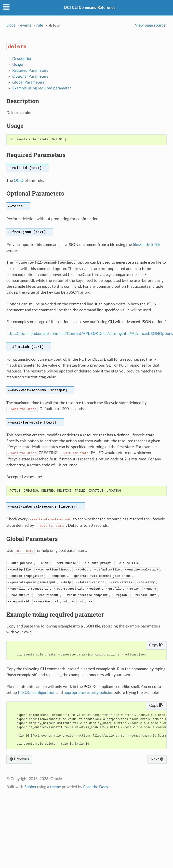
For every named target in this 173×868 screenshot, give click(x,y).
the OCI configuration (37, 693)
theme (55, 787)
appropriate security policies (88, 693)
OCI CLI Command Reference (90, 8)
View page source (150, 25)
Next (157, 759)
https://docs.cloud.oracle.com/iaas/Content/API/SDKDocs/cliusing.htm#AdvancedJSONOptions (90, 334)
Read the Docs (96, 787)
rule (40, 25)
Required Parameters (30, 71)
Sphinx (30, 787)
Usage (18, 65)
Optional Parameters (30, 76)
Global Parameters (28, 82)
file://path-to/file (147, 245)
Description (22, 59)
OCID (19, 181)
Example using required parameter (42, 88)
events (26, 25)
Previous (19, 759)
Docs (11, 25)
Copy (156, 645)
